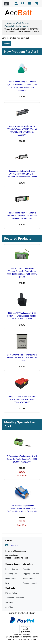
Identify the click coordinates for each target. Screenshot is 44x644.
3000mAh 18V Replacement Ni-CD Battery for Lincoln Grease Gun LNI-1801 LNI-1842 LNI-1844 (22, 316)
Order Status (11, 579)
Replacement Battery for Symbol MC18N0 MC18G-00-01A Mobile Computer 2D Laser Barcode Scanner (22, 174)
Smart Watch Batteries (20, 23)
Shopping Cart (11, 574)
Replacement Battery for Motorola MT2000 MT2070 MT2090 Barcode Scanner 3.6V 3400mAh (22, 216)
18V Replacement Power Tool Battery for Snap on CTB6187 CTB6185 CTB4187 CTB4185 (22, 399)
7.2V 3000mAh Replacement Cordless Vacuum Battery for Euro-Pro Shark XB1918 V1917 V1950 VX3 (22, 508)
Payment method (30, 583)
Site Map (9, 607)
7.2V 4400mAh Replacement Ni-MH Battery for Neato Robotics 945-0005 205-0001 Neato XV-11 (22, 459)
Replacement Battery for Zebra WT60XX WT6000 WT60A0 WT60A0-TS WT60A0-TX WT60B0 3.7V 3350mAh (22, 131)
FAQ (7, 583)
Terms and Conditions (15, 598)
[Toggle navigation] (6, 4)
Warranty (9, 603)
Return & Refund (29, 579)
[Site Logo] (22, 13)
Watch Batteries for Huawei (17, 26)
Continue (7, 44)
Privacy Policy (11, 593)
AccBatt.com (30, 613)
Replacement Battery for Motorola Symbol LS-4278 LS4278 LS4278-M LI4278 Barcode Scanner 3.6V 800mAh (22, 86)
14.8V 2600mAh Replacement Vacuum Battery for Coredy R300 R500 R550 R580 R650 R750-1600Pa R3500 (22, 273)
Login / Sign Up (12, 569)
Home (6, 23)
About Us (26, 569)
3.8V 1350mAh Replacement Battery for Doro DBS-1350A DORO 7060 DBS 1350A (22, 358)
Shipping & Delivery (31, 574)
